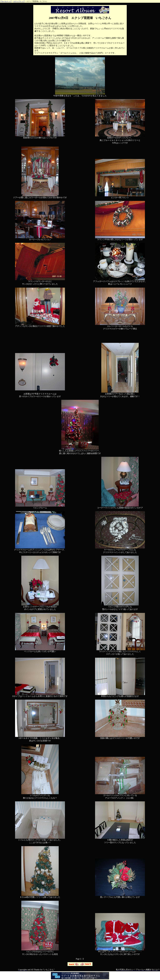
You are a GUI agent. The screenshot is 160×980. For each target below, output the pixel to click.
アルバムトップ (6, 1)
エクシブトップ (19, 1)
